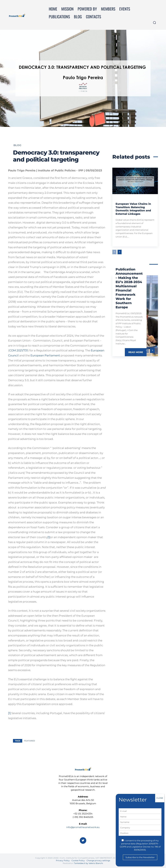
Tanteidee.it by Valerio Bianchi (88, 863)
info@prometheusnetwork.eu (83, 827)
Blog (17, 145)
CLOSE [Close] (160, 798)
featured (30, 741)
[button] (154, 23)
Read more (136, 352)
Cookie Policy (78, 860)
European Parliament (45, 355)
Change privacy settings (98, 860)
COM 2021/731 (18, 350)
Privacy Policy (63, 860)
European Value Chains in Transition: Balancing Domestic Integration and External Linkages (133, 209)
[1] (49, 537)
